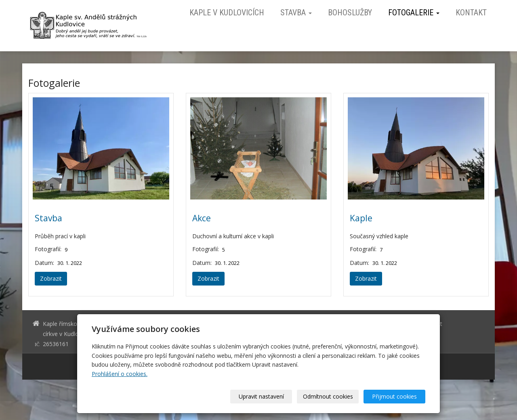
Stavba (296, 13)
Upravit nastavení (261, 396)
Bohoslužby (350, 13)
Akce (202, 218)
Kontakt (471, 13)
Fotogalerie (414, 13)
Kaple (361, 218)
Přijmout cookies (394, 396)
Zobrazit (51, 278)
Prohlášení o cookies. (120, 374)
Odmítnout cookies (328, 396)
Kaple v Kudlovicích (227, 13)
